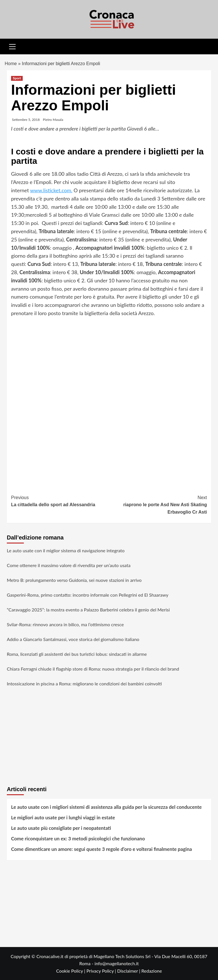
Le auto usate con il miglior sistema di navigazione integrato (66, 550)
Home (11, 64)
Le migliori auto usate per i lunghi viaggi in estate (63, 817)
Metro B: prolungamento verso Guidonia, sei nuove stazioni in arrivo (74, 580)
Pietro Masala (53, 120)
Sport (17, 78)
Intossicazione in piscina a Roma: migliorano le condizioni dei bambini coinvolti (84, 684)
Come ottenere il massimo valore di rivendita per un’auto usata (69, 565)
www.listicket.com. (51, 190)
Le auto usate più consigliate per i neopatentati (61, 828)
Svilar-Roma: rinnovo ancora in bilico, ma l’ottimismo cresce (65, 624)
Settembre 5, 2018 (26, 120)
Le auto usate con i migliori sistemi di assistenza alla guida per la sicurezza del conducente (106, 807)
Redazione (152, 971)
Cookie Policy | (71, 971)
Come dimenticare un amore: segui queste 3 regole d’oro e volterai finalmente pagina (101, 849)
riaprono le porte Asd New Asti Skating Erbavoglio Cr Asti (158, 504)
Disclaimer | (129, 971)
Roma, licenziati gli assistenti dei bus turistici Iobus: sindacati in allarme (77, 654)
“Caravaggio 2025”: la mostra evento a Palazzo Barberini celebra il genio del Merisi (88, 610)
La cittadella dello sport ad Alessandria (60, 501)
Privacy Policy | (102, 971)
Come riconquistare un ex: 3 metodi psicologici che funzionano (78, 839)
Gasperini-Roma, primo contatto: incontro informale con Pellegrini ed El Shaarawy (88, 595)
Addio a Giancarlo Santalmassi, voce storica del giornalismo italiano (73, 639)
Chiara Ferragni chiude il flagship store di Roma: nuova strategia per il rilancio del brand (93, 669)
